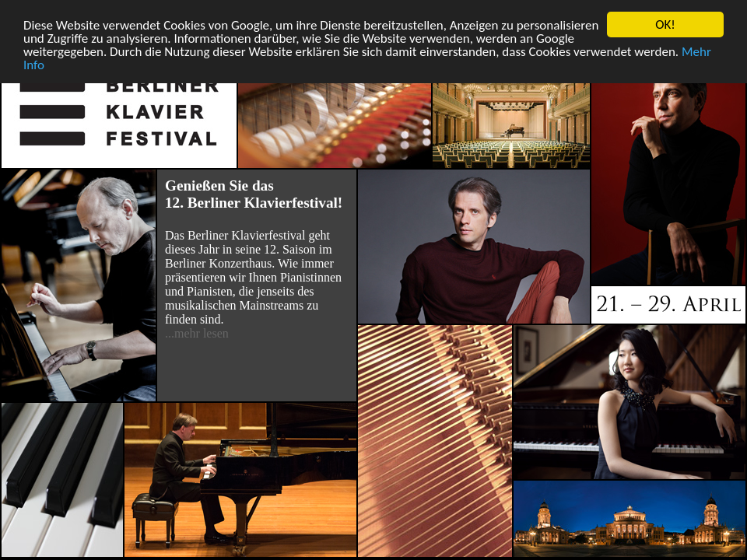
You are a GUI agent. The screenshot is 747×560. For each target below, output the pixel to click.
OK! (665, 24)
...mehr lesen (197, 333)
